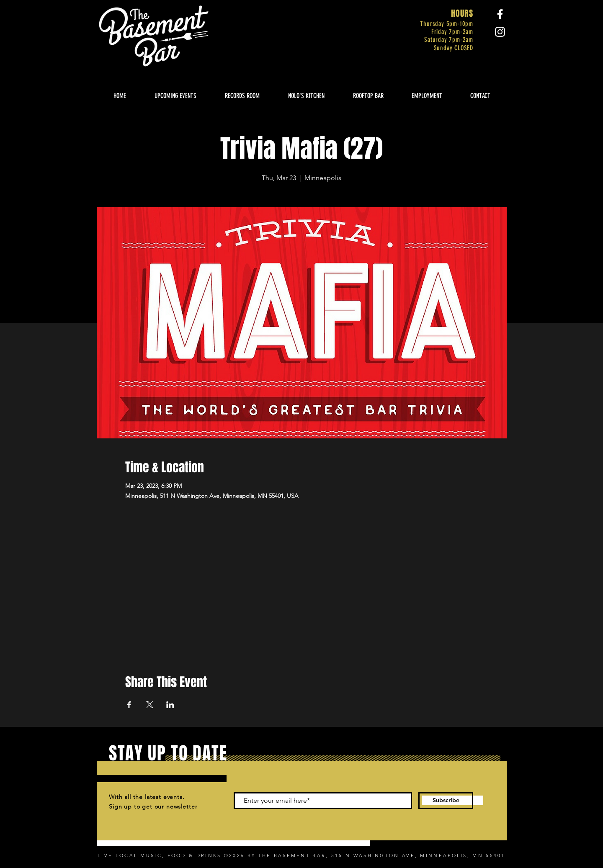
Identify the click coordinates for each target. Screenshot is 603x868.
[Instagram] (500, 32)
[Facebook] (500, 14)
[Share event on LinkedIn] (170, 705)
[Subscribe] (446, 801)
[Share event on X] (150, 705)
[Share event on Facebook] (129, 705)
